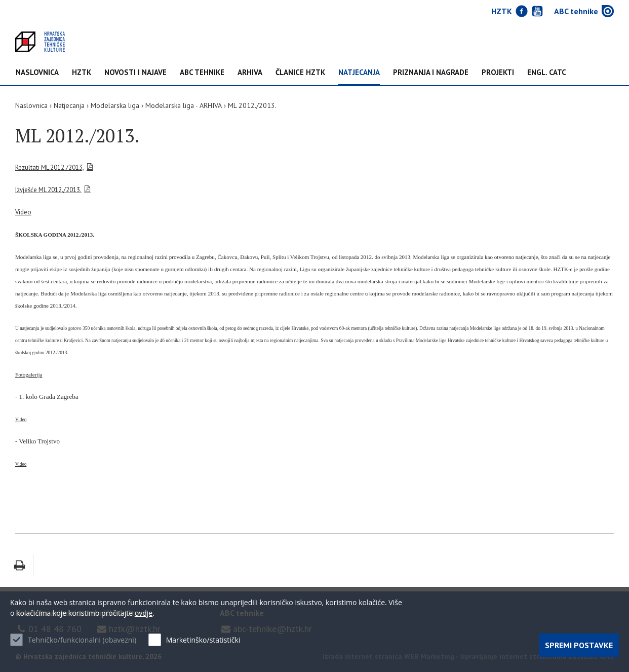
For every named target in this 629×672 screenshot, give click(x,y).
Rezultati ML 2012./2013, (50, 167)
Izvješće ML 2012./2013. (48, 190)
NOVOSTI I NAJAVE (135, 73)
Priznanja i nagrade (431, 73)
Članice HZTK (300, 73)
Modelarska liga (115, 105)
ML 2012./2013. (252, 105)
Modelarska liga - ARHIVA (184, 105)
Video (23, 212)
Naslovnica (37, 73)
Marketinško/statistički (203, 640)
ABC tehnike (202, 73)
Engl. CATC (547, 73)
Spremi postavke (579, 645)
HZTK (82, 73)
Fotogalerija (29, 375)
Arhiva (250, 73)
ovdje (144, 613)
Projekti (498, 73)
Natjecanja (359, 73)
